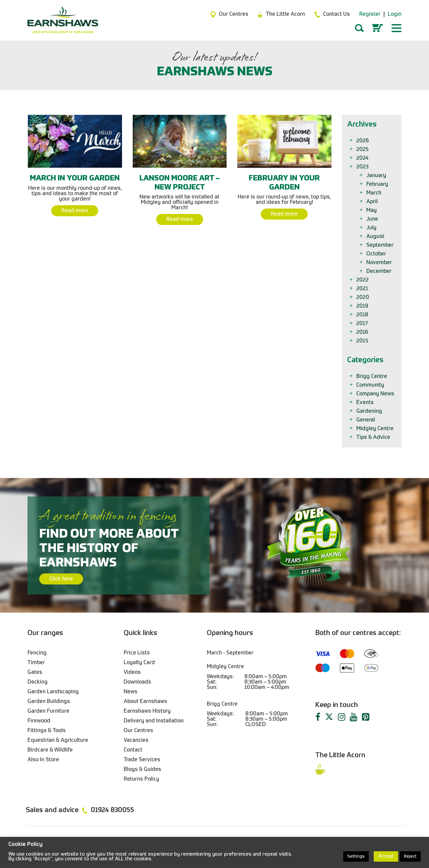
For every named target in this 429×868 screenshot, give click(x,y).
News (131, 692)
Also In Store (43, 760)
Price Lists (137, 653)
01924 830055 (112, 810)
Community (371, 385)
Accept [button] (386, 856)
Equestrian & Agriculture (58, 740)
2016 (363, 332)
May (372, 211)
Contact (133, 750)
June (373, 219)
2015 (363, 341)
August (376, 237)
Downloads (137, 682)
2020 (363, 298)
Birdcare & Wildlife (50, 750)
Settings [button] (356, 856)
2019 (363, 306)
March (374, 193)
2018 (363, 315)
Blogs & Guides (142, 770)
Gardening (370, 411)
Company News (376, 394)
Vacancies (136, 740)
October (377, 254)
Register (370, 14)
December (379, 271)
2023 (363, 167)
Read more (75, 211)
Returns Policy (141, 779)
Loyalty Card (139, 663)
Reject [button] (410, 856)
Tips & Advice (374, 438)
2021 (363, 289)
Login (395, 14)
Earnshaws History (147, 711)
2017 (362, 324)
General (366, 420)
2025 (363, 150)
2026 (363, 141)
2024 (363, 158)
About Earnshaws (145, 702)
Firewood (39, 721)
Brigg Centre (372, 377)
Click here (61, 579)
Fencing (37, 653)
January (377, 176)
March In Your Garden (75, 178)
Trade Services (142, 760)
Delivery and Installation (154, 721)
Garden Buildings (49, 702)
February (378, 184)
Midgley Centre (375, 429)
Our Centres (138, 731)
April (373, 202)
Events (365, 403)
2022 (363, 280)
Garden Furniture (48, 711)
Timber (36, 663)
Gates (35, 673)
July (372, 228)
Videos (132, 673)
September (380, 245)
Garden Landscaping (53, 692)
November (380, 263)
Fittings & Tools (47, 731)
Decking (38, 682)
